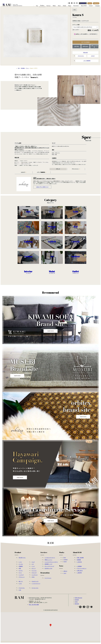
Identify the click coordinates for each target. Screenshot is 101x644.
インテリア (21, 576)
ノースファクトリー (36, 585)
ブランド (58, 169)
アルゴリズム (22, 589)
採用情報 (79, 561)
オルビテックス (35, 583)
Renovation (45, 574)
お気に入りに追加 (94, 46)
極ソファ (21, 583)
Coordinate (66, 561)
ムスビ (20, 585)
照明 (20, 570)
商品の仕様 (85, 53)
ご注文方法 (79, 563)
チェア (33, 563)
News (61, 567)
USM (20, 591)
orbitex (33, 578)
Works (62, 554)
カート (90, 3)
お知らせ (65, 572)
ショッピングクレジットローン (51, 563)
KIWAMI (77, 601)
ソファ (20, 563)
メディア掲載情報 (87, 61)
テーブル (21, 566)
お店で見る (77, 46)
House (65, 559)
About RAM (77, 554)
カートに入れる (85, 42)
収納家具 (21, 568)
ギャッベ (34, 570)
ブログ (65, 575)
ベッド (33, 568)
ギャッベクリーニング (49, 568)
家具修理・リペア (49, 565)
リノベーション (48, 579)
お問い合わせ (85, 46)
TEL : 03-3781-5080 (34, 606)
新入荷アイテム (22, 559)
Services (44, 554)
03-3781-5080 (83, 3)
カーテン (21, 572)
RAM (4, 4)
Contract (65, 563)
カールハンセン (35, 589)
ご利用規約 (79, 568)
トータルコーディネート (50, 559)
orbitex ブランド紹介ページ (42, 187)
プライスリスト (81, 56)
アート (20, 574)
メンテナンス (35, 576)
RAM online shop (78, 599)
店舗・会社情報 (80, 559)
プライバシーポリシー (82, 570)
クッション (34, 572)
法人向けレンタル (49, 570)
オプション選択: (76, 25)
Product (18, 554)
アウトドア (34, 574)
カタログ (93, 56)
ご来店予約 (79, 574)
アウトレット (22, 578)
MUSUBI (77, 605)
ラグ (33, 566)
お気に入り (96, 3)
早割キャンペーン (49, 561)
